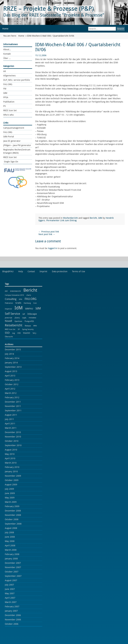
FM (5, 89)
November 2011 (13, 406)
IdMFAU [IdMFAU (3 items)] (29, 309)
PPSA (6, 97)
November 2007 (13, 567)
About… (7, 49)
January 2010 (11, 471)
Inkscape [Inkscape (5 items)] (32, 314)
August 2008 (11, 528)
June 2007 (10, 589)
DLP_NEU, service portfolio (17, 80)
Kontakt (7, 54)
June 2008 (10, 537)
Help (21, 271)
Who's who (8, 115)
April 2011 (10, 424)
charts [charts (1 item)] (29, 295)
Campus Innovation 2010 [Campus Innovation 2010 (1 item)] (14, 295)
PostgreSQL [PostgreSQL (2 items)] (29, 321)
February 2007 (12, 607)
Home (5, 29)
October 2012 (12, 384)
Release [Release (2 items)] (28, 326)
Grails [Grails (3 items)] (18, 303)
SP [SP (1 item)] (19, 329)
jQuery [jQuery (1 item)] (17, 318)
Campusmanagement (14, 128)
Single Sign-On (11, 162)
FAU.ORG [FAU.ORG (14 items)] (31, 299)
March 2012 (11, 393)
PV (5, 106)
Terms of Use (79, 271)
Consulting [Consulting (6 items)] (11, 299)
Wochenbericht (70, 218)
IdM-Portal (9, 137)
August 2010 (11, 450)
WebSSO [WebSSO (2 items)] (27, 333)
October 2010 (12, 441)
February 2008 (12, 554)
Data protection (60, 271)
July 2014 (9, 354)
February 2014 (12, 358)
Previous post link (49, 232)
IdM (5, 93)
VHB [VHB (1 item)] (19, 333)
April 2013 (10, 376)
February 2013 (12, 380)
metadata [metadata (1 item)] (32, 318)
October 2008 (12, 519)
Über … (7, 58)
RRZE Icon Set (10, 110)
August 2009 (11, 485)
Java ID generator (12, 141)
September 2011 (13, 411)
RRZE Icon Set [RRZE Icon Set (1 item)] (10, 329)
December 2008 (13, 511)
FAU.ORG (8, 84)
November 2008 (13, 515)
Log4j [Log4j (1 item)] (24, 318)
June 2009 (10, 493)
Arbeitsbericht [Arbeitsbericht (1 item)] (16, 291)
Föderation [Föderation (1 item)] (9, 303)
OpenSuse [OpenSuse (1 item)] (18, 321)
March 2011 (11, 428)
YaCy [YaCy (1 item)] (34, 333)
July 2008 (9, 532)
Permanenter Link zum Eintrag (61, 220)
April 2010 (10, 458)
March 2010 (11, 463)
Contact (31, 271)
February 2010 (12, 467)
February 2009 (12, 506)
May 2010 (10, 454)
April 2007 (10, 598)
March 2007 (11, 602)
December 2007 (13, 563)
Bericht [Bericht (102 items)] (30, 290)
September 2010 (13, 445)
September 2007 (13, 576)
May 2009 (10, 498)
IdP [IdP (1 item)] (24, 314)
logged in (53, 248)
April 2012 (10, 389)
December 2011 (13, 402)
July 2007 (9, 585)
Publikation (9, 102)
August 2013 (11, 371)
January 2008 (11, 559)
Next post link (47, 234)
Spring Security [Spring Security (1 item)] (28, 329)
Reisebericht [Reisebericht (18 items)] (14, 325)
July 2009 (9, 489)
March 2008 (11, 550)
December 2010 (13, 432)
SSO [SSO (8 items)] (7, 333)
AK (5, 71)
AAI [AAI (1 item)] (6, 291)
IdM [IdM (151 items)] (19, 308)
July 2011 (9, 419)
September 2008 (13, 524)
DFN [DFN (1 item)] (21, 299)
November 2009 (13, 476)
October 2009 (12, 480)
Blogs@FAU (8, 271)
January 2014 (11, 363)
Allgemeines (9, 76)
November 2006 (13, 620)
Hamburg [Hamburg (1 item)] (27, 303)
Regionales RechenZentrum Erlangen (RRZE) (17, 151)
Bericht (93, 218)
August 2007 (11, 580)
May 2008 (10, 541)
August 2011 (11, 415)
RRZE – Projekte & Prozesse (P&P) (49, 9)
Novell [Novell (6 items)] (8, 321)
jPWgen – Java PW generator (17, 145)
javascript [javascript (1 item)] (8, 318)
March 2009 (11, 502)
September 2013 (13, 367)
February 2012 (12, 397)
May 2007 (10, 593)
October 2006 (12, 624)
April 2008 (10, 546)
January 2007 (11, 611)
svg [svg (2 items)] (13, 333)
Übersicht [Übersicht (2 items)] (9, 337)
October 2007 (12, 572)
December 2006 (13, 615)
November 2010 (13, 437)
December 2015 (13, 350)
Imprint (43, 271)
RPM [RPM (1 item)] (35, 326)
